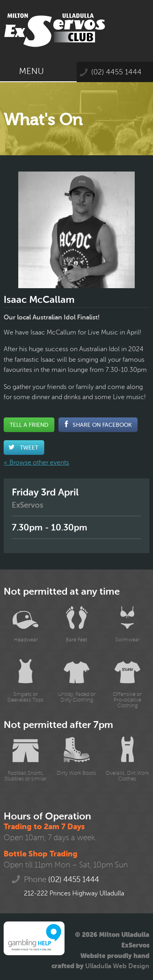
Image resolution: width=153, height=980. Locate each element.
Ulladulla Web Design (117, 966)
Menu (38, 71)
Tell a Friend (29, 425)
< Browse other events (36, 463)
